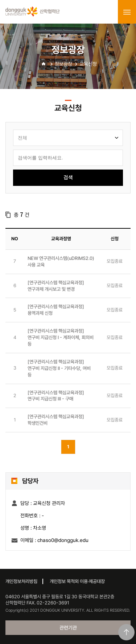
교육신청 (88, 64)
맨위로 (126, 632)
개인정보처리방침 (21, 581)
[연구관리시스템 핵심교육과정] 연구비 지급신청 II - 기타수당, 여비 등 (59, 368)
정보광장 (63, 64)
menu (127, 12)
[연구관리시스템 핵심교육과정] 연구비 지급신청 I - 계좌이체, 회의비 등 (61, 337)
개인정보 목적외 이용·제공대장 (77, 581)
